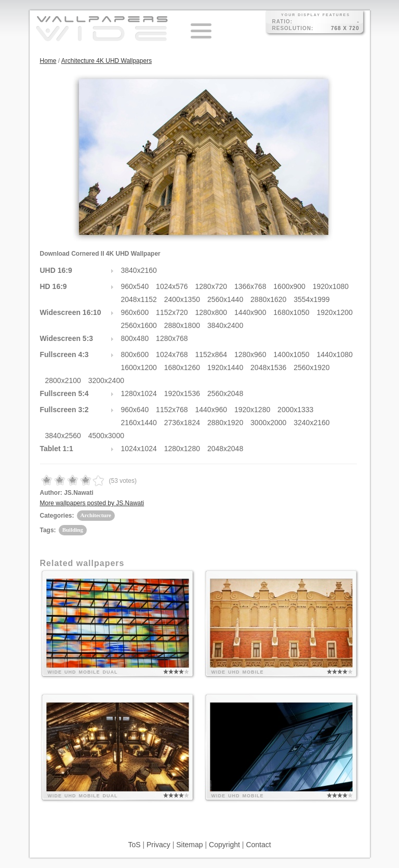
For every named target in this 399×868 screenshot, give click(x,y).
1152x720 (172, 312)
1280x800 (211, 312)
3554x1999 (311, 299)
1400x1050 (291, 354)
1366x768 (250, 286)
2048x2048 (225, 449)
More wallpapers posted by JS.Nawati (92, 503)
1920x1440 (225, 367)
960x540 (135, 286)
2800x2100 (63, 380)
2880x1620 (268, 299)
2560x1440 (225, 299)
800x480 (135, 338)
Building (73, 530)
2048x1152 (139, 299)
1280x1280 (182, 449)
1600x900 (289, 286)
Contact (258, 845)
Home (48, 61)
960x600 (135, 312)
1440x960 (211, 410)
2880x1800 (182, 325)
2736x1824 (182, 423)
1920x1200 (335, 312)
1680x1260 (182, 367)
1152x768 (172, 410)
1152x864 (211, 354)
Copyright (224, 845)
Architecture (96, 515)
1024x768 (172, 354)
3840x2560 (63, 436)
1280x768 (172, 338)
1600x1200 (139, 367)
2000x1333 (295, 410)
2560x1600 (139, 325)
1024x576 (172, 286)
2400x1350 (182, 299)
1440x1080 (335, 354)
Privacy (158, 845)
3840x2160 (139, 270)
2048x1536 (268, 367)
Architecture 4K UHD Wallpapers (107, 61)
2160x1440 (139, 423)
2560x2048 (225, 393)
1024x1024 (139, 449)
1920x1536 (182, 393)
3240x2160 (311, 423)
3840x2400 (225, 325)
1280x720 (211, 286)
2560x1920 (311, 367)
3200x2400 (106, 380)
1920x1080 (331, 286)
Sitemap (189, 845)
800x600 (135, 354)
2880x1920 (225, 423)
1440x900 (250, 312)
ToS (134, 845)
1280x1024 (139, 393)
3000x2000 (268, 423)
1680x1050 (291, 312)
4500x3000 (106, 436)
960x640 (135, 410)
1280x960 (250, 354)
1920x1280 (252, 410)
